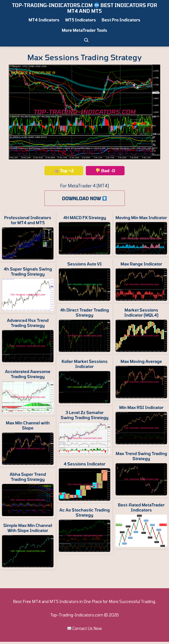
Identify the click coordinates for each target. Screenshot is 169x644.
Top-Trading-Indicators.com (77, 615)
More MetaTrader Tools (84, 30)
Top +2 (64, 171)
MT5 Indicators (81, 20)
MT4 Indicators (44, 20)
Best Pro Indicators (121, 20)
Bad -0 (105, 171)
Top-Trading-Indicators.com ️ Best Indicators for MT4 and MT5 (84, 8)
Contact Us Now (87, 628)
